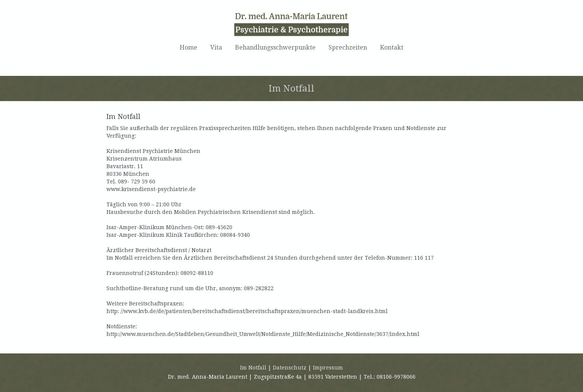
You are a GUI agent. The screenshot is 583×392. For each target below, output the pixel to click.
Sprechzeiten (348, 47)
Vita (216, 47)
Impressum (328, 368)
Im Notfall (253, 368)
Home (188, 47)
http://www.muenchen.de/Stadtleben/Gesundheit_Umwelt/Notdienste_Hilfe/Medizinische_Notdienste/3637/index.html (263, 334)
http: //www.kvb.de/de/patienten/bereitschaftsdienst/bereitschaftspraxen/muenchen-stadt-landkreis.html (247, 311)
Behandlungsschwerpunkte (275, 47)
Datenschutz (290, 368)
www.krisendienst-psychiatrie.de (151, 189)
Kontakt (392, 47)
